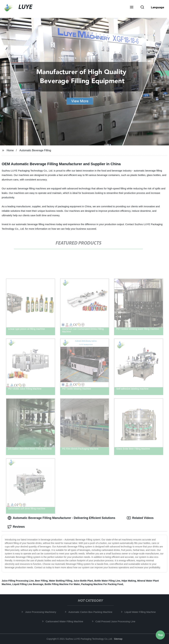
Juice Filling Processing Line (18, 581)
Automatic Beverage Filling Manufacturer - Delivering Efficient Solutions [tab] (61, 518)
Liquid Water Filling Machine (142, 612)
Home (10, 150)
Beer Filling (41, 581)
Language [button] (158, 7)
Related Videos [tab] (140, 518)
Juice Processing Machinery (43, 612)
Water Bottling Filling (61, 581)
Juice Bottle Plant (83, 581)
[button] (132, 7)
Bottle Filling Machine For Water (62, 584)
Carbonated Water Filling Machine (66, 621)
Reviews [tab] (16, 527)
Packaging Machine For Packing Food (102, 584)
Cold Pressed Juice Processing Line (117, 621)
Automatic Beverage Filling (35, 150)
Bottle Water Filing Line (107, 581)
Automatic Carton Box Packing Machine (92, 612)
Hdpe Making (129, 581)
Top (160, 635)
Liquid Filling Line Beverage (28, 584)
